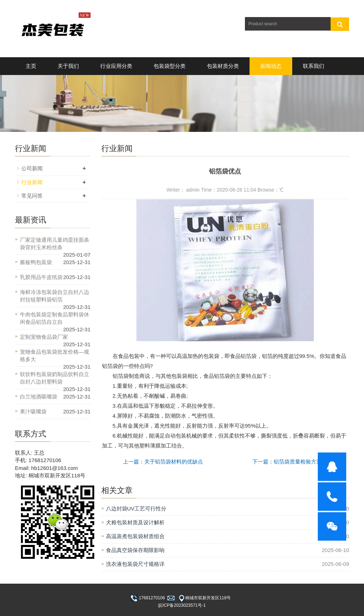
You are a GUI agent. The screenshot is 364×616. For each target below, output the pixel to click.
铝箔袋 (249, 356)
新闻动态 (271, 66)
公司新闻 (32, 168)
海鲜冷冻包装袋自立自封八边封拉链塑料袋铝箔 (55, 296)
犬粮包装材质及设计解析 (135, 522)
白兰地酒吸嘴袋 (39, 397)
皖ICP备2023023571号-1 (182, 605)
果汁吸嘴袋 (33, 411)
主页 (31, 66)
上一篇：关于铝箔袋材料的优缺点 (163, 462)
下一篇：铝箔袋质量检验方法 (287, 462)
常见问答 (32, 196)
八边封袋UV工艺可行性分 (136, 508)
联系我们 (314, 66)
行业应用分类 (116, 66)
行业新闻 (32, 182)
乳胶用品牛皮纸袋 (41, 277)
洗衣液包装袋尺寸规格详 (135, 564)
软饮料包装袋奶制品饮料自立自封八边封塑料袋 (55, 378)
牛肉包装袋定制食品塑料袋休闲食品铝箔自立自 (55, 318)
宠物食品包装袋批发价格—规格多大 (55, 355)
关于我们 (68, 66)
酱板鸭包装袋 (36, 262)
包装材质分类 (223, 66)
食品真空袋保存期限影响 (135, 550)
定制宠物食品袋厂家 (44, 337)
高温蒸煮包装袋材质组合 (135, 536)
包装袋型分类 (170, 66)
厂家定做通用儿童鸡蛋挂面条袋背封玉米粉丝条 (55, 243)
